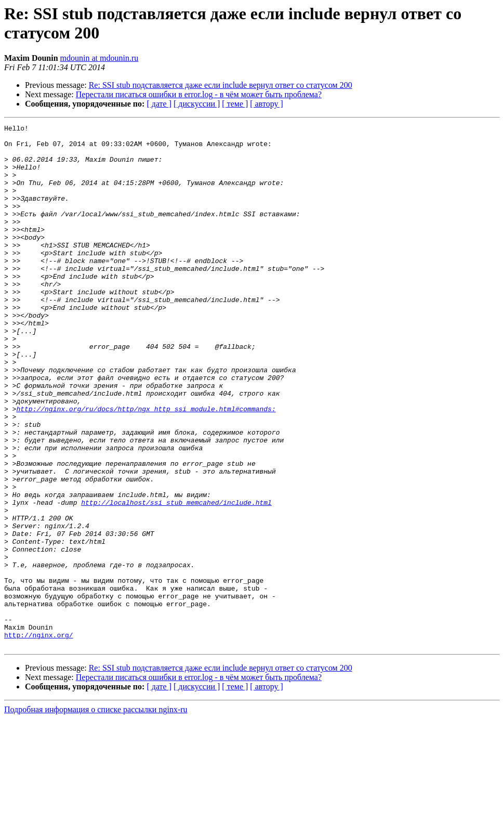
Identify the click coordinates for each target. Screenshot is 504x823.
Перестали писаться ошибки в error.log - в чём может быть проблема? (199, 94)
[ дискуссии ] (197, 104)
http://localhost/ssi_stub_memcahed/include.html (176, 579)
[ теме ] (235, 104)
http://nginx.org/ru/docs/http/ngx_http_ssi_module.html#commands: (146, 466)
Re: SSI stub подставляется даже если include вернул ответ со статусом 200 (221, 85)
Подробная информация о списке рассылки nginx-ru (96, 814)
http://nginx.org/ (39, 738)
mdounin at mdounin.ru (100, 58)
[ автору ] (266, 104)
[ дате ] (159, 104)
